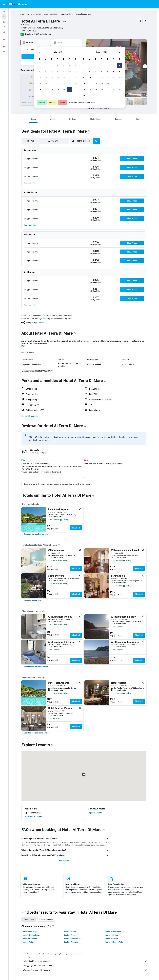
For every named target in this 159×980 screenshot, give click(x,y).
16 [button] (63, 78)
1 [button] (57, 66)
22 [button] (58, 84)
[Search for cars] (4, 22)
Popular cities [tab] (29, 919)
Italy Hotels (31, 14)
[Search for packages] (4, 27)
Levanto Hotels (66, 14)
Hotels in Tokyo (28, 942)
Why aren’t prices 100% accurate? (85, 970)
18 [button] (75, 78)
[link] (36, 534)
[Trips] (4, 39)
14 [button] (52, 78)
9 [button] (63, 72)
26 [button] (40, 89)
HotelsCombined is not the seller (85, 961)
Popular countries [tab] (46, 919)
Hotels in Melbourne (113, 932)
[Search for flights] (4, 11)
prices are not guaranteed (75, 954)
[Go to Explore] (4, 32)
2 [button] (63, 66)
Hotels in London (112, 939)
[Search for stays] (4, 17)
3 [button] (69, 66)
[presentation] (109, 108)
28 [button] (52, 89)
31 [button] (69, 89)
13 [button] (46, 78)
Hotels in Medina (112, 935)
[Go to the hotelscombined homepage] (19, 4)
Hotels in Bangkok (71, 942)
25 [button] (75, 84)
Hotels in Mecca (70, 932)
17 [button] (69, 78)
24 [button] (69, 84)
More (24, 346)
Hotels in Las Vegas (30, 932)
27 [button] (46, 89)
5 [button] (40, 72)
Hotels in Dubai (69, 935)
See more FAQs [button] (65, 861)
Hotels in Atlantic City (72, 939)
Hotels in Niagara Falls (114, 942)
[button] (4, 4)
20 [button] (46, 84)
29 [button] (58, 89)
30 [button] (63, 89)
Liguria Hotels (48, 14)
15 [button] (58, 78)
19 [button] (40, 84)
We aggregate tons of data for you (85, 966)
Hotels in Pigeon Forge (31, 935)
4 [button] (75, 66)
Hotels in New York (29, 939)
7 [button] (51, 72)
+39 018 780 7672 (29, 31)
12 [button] (40, 78)
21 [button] (52, 84)
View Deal (76, 528)
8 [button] (57, 72)
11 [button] (75, 72)
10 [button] (69, 72)
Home (22, 14)
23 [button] (63, 84)
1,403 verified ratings (43, 34)
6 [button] (46, 72)
